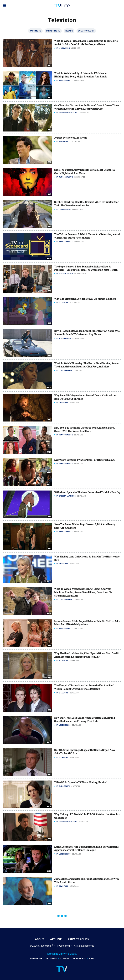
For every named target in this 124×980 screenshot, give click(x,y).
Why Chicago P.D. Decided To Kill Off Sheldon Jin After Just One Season (87, 816)
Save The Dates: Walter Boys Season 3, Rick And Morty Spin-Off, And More (85, 526)
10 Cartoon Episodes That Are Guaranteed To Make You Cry (87, 492)
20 (50, 452)
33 (50, 871)
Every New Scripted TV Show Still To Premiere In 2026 (84, 460)
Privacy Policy (78, 939)
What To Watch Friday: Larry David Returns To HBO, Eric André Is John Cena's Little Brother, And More (86, 43)
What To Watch (86, 31)
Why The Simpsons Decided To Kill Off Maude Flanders (85, 299)
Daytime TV (35, 31)
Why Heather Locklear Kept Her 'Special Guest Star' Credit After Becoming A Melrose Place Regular (86, 655)
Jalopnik (51, 959)
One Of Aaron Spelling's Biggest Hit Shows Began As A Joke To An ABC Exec (85, 752)
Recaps (69, 31)
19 (50, 581)
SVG (91, 959)
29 (50, 259)
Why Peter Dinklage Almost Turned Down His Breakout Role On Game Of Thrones (85, 397)
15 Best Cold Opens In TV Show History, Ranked (81, 782)
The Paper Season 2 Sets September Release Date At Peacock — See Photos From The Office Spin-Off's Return (86, 268)
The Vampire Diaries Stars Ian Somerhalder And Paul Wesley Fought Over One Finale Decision (84, 687)
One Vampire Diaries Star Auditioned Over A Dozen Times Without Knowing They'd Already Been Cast (87, 107)
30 (50, 807)
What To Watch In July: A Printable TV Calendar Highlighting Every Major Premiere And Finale (81, 75)
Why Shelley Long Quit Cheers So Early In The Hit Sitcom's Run (87, 558)
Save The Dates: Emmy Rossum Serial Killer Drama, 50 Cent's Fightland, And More (85, 172)
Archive (56, 939)
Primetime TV (53, 31)
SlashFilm (79, 959)
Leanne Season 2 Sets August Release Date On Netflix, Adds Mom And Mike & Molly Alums (87, 623)
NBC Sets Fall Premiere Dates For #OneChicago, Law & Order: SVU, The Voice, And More (84, 429)
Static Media (45, 946)
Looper (65, 959)
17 (50, 742)
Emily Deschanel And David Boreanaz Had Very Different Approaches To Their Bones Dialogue (86, 848)
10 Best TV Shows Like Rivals (71, 138)
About (40, 939)
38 (50, 613)
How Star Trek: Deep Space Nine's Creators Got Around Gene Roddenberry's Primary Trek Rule (85, 720)
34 (50, 388)
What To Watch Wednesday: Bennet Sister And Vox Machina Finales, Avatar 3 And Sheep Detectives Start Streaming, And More (84, 592)
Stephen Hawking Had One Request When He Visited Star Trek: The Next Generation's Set (86, 204)
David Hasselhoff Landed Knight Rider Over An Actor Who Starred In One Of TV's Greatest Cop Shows (87, 333)
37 (50, 484)
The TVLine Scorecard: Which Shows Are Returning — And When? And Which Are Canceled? (87, 236)
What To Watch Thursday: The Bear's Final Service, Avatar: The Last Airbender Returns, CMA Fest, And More (87, 365)
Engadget (36, 959)
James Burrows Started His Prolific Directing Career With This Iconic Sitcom (87, 881)
